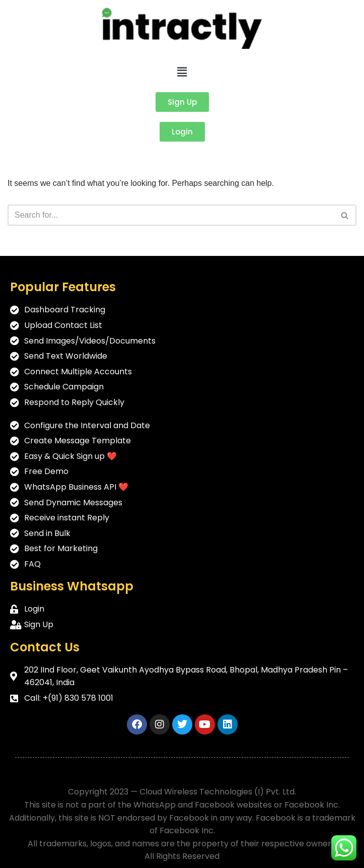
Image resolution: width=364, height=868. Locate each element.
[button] (182, 72)
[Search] (171, 215)
